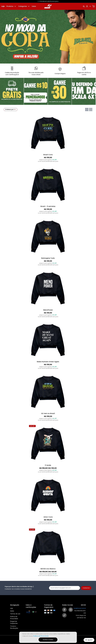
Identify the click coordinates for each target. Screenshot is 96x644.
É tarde (48, 465)
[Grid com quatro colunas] (91, 110)
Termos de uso (15, 614)
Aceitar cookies (48, 640)
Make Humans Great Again (48, 362)
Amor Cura (48, 517)
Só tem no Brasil (48, 413)
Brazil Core (48, 155)
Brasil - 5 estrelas (48, 206)
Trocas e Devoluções (14, 627)
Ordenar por (11, 109)
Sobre (34, 6)
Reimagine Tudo (48, 258)
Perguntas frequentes (14, 622)
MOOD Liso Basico (48, 569)
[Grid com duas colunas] (87, 110)
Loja (3, 6)
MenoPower (48, 310)
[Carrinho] (93, 6)
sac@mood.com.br (80, 608)
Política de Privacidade (14, 618)
